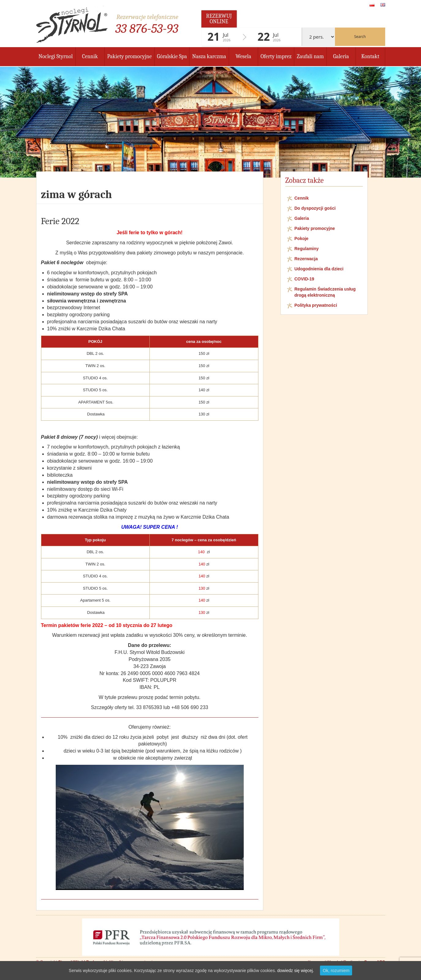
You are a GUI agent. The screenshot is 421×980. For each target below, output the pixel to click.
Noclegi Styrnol (56, 56)
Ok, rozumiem (336, 971)
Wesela (243, 56)
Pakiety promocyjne (130, 56)
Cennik (90, 56)
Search (360, 37)
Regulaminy (307, 249)
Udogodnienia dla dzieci (319, 269)
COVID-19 (304, 279)
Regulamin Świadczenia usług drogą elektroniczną (325, 292)
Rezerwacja (306, 259)
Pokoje (302, 238)
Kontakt (370, 56)
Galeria (341, 56)
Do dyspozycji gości (315, 208)
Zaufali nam (310, 56)
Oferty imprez (276, 56)
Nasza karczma (209, 56)
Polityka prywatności (316, 305)
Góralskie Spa (172, 56)
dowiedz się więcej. (295, 971)
